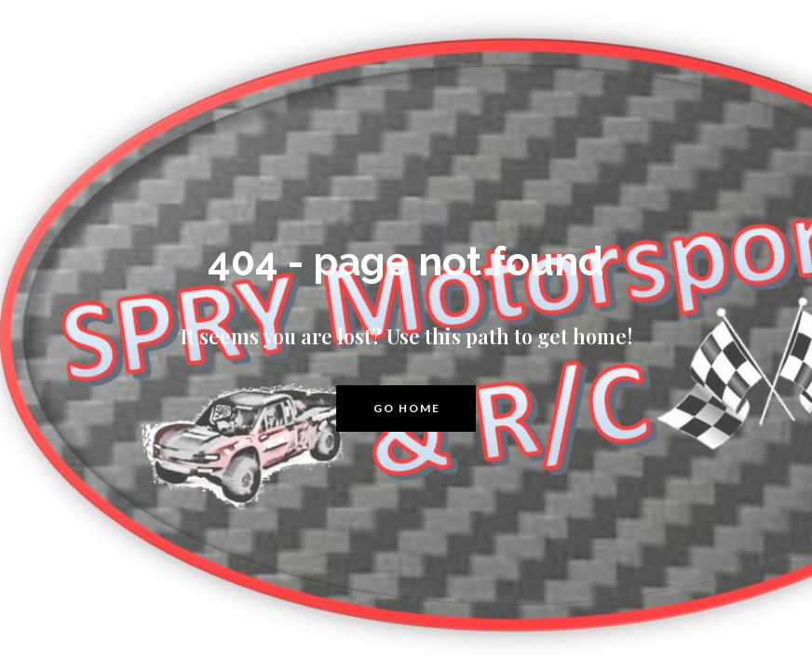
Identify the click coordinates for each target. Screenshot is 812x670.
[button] (406, 409)
